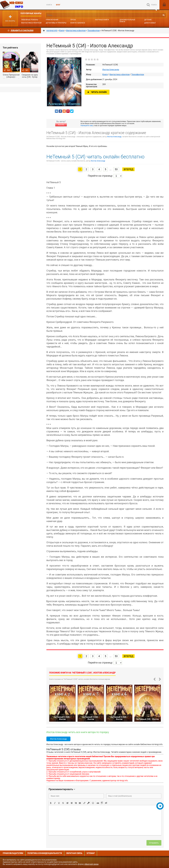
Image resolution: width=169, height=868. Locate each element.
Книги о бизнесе (78, 23)
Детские (148, 20)
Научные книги (102, 20)
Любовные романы (30, 20)
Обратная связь (74, 853)
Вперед (128, 169)
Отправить (154, 843)
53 (116, 169)
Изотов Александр (111, 70)
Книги (49, 5)
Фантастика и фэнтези (31, 23)
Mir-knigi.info (20, 5)
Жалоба (61, 125)
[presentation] (51, 803)
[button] (51, 803)
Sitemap (91, 853)
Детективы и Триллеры (56, 23)
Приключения (52, 20)
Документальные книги (127, 21)
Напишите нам (87, 125)
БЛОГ (58, 5)
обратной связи (91, 864)
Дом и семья (150, 23)
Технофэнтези (138, 74)
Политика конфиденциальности (45, 853)
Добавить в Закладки (21, 31)
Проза (73, 20)
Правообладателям (13, 853)
